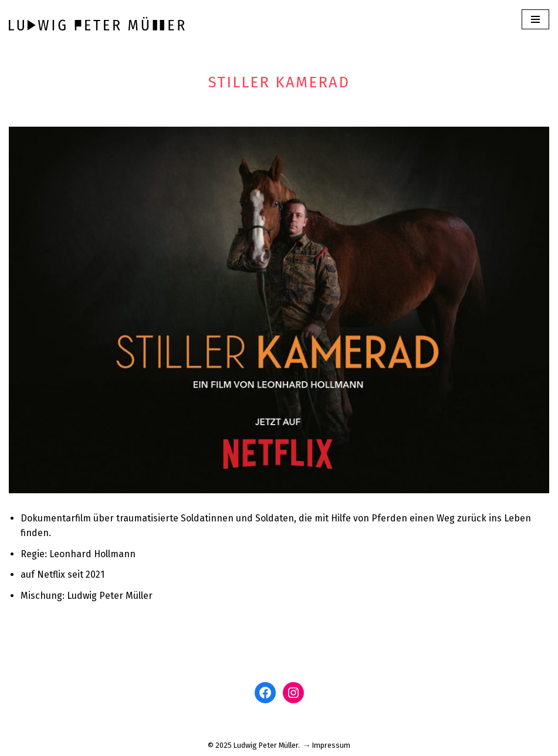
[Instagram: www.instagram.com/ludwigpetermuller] (293, 693)
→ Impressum (327, 745)
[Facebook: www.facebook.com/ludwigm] (265, 693)
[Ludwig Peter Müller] (97, 23)
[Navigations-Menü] (535, 19)
